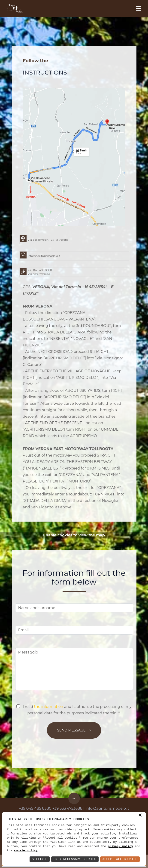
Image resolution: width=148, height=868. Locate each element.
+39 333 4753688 (39, 274)
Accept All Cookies (120, 859)
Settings (40, 859)
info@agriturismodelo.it (44, 256)
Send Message (74, 730)
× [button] (140, 815)
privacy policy (120, 846)
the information (49, 707)
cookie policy (26, 851)
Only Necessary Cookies (75, 859)
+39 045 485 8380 (40, 270)
